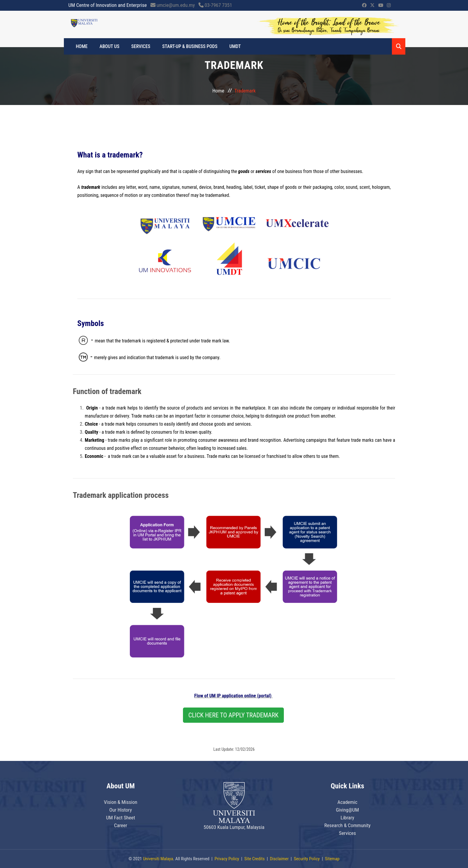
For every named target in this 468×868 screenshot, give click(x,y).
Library (347, 818)
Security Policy (307, 859)
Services (348, 833)
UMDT (235, 46)
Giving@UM (347, 810)
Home (82, 46)
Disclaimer (279, 859)
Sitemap (332, 859)
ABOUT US (110, 46)
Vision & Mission (121, 802)
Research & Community (347, 825)
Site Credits (255, 859)
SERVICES (141, 46)
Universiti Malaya (158, 859)
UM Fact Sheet (120, 818)
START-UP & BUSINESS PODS (190, 46)
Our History (121, 810)
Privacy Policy (227, 859)
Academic (348, 802)
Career (121, 825)
